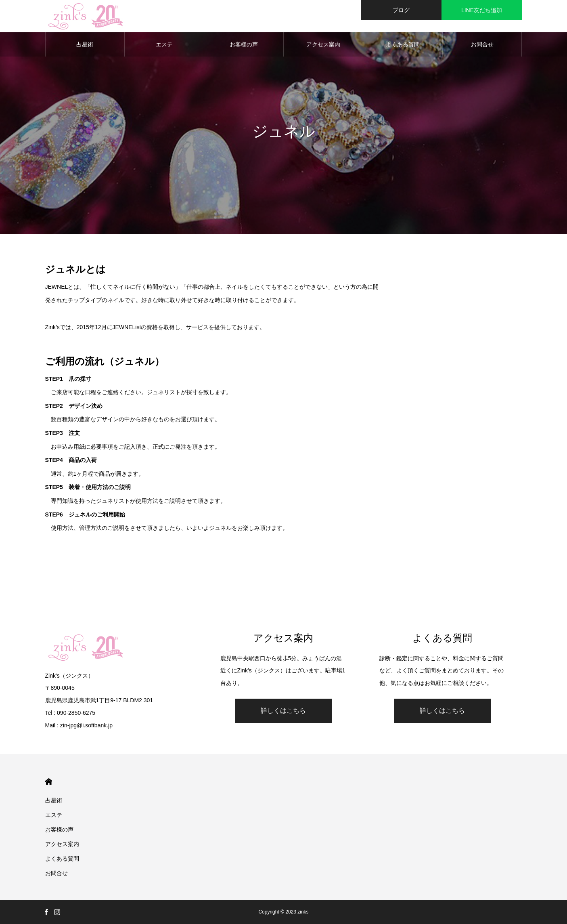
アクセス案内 (323, 44)
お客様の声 (244, 44)
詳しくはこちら (283, 711)
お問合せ (482, 44)
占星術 (85, 44)
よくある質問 (403, 44)
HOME (49, 782)
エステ (164, 44)
